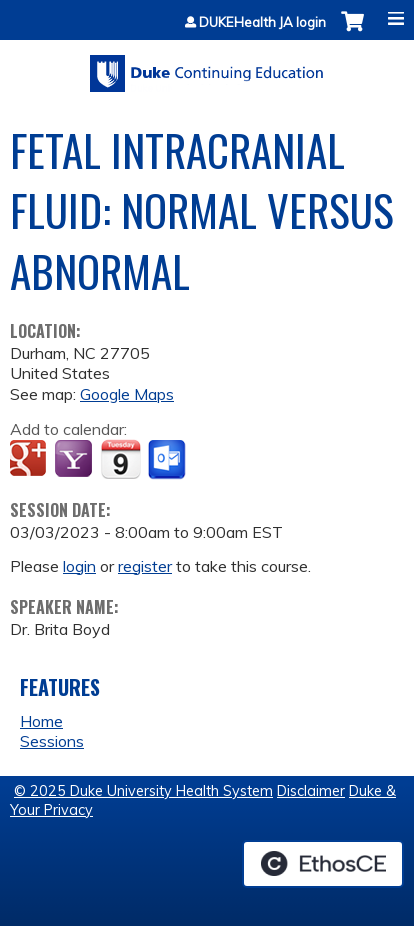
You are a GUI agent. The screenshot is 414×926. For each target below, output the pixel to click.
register (145, 566)
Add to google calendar (30, 460)
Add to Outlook (168, 460)
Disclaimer (311, 791)
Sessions (52, 741)
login (79, 566)
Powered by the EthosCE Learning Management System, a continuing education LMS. (323, 864)
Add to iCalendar (120, 459)
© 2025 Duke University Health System (143, 791)
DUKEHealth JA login (262, 22)
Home (41, 721)
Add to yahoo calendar (75, 460)
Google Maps (127, 394)
